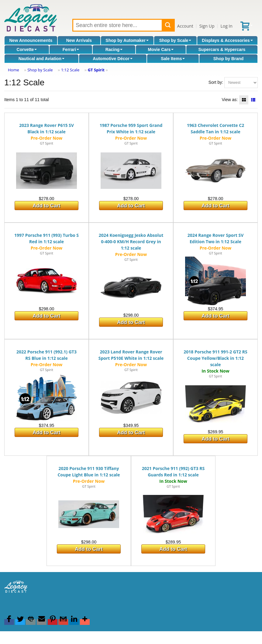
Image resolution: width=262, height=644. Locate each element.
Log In (226, 26)
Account (185, 26)
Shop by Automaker (127, 40)
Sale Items (173, 59)
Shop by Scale (175, 40)
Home (14, 70)
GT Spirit (96, 70)
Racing (114, 49)
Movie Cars (161, 49)
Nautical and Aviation (41, 59)
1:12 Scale (70, 70)
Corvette (27, 49)
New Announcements (31, 40)
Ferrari (71, 49)
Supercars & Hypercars (222, 49)
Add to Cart (46, 206)
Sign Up (207, 26)
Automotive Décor (113, 59)
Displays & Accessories (227, 40)
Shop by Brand (229, 59)
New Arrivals (79, 40)
